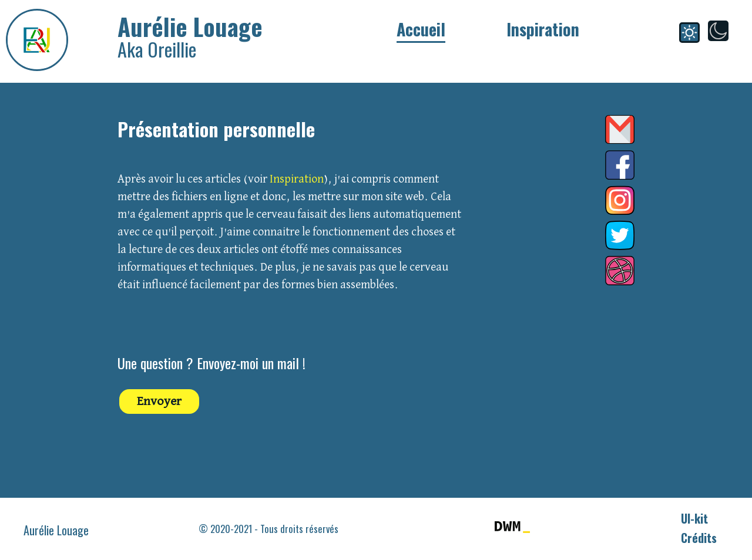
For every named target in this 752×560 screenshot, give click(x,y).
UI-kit (694, 518)
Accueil (421, 29)
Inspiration (543, 29)
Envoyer (159, 402)
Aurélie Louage (56, 530)
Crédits (699, 538)
